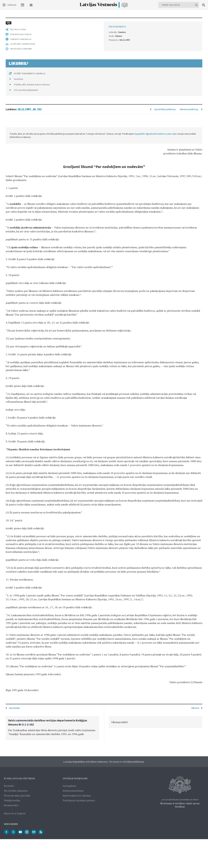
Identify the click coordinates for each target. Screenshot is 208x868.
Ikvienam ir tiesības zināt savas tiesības (180, 805)
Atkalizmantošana (73, 791)
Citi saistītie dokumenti (26, 90)
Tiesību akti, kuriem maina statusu (32, 84)
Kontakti (9, 786)
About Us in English (15, 813)
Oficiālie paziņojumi (75, 778)
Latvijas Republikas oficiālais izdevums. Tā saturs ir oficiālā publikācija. (104, 762)
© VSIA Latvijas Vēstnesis (20, 778)
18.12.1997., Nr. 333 (30, 109)
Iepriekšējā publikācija (165, 109)
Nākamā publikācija (189, 109)
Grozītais (19, 79)
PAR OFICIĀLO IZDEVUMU (21, 49)
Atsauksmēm (11, 805)
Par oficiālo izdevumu (16, 791)
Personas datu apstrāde (17, 796)
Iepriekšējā (14, 708)
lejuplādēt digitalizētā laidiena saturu (154, 134)
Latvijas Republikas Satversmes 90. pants (180, 800)
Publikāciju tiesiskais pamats (79, 800)
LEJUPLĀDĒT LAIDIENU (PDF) (23, 44)
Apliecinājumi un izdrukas (77, 796)
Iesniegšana (69, 786)
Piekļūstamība (12, 800)
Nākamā (195, 708)
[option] (52, 728)
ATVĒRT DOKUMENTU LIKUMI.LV (30, 73)
